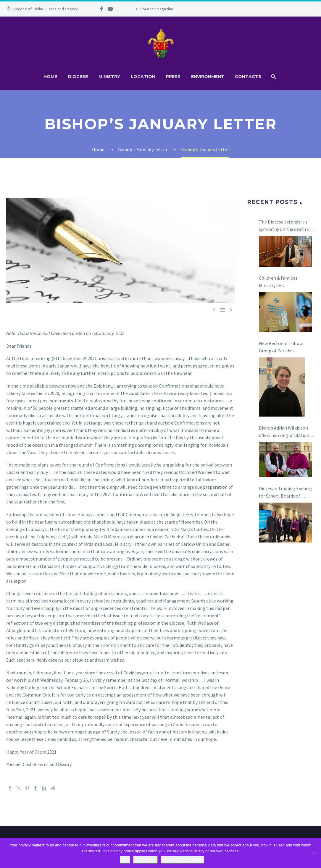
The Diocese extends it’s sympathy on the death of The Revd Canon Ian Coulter (285, 226)
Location (143, 77)
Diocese (78, 77)
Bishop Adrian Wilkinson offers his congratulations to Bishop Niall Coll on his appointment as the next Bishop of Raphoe (285, 432)
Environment (208, 77)
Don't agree (145, 860)
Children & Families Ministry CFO (278, 282)
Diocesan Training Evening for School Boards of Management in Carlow (286, 493)
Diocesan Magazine (156, 9)
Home (50, 77)
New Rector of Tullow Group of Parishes (281, 347)
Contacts (248, 77)
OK (125, 860)
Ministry (109, 77)
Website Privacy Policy (182, 860)
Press (173, 77)
